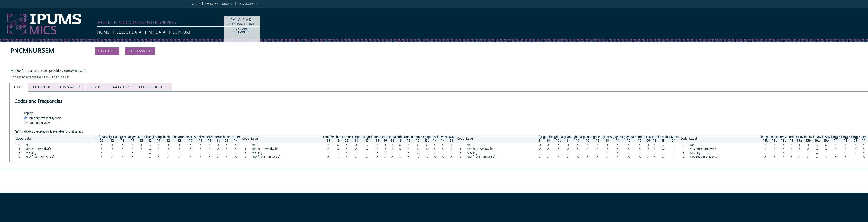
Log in (196, 4)
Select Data (129, 32)
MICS (226, 4)
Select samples (140, 51)
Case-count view (39, 123)
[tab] (19, 87)
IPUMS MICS (10, 10)
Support (182, 32)
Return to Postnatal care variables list (40, 77)
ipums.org (246, 4)
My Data (157, 32)
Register (211, 4)
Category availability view (44, 118)
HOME (103, 32)
